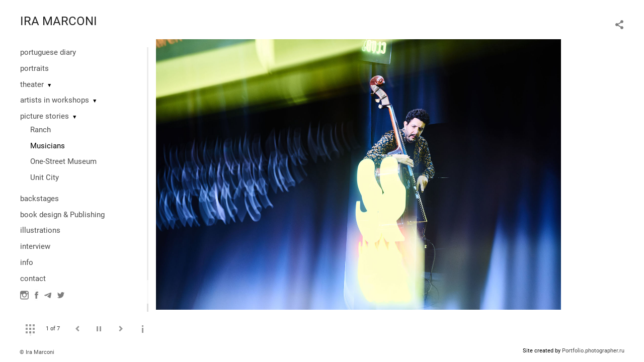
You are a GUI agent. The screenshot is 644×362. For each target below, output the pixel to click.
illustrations (40, 230)
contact (33, 279)
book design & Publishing (62, 215)
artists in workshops (55, 100)
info (27, 262)
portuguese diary (48, 52)
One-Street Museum (63, 161)
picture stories (45, 116)
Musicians (48, 146)
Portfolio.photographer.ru (593, 351)
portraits (34, 68)
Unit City (45, 177)
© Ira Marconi (37, 352)
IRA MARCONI (59, 21)
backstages (39, 199)
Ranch (41, 130)
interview (35, 246)
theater (32, 84)
